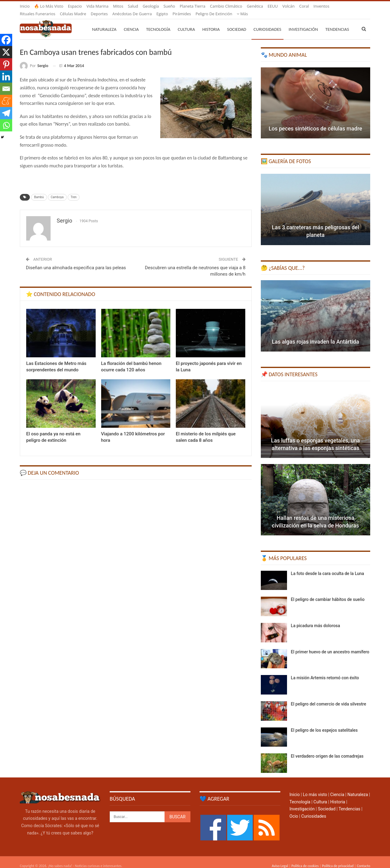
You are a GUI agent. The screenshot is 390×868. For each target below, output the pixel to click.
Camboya (57, 190)
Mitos (118, 6)
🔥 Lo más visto (49, 6)
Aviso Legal (280, 859)
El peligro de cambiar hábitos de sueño (328, 592)
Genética (255, 6)
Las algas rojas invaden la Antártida (315, 334)
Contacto (363, 859)
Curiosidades (267, 22)
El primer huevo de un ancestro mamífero (330, 645)
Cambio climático (226, 6)
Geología (151, 6)
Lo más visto (315, 787)
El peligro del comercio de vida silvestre (329, 697)
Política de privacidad (338, 859)
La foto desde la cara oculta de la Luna (328, 566)
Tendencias (349, 802)
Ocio (294, 809)
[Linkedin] (6, 77)
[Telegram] (6, 113)
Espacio (75, 6)
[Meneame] (6, 101)
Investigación (303, 22)
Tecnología (158, 22)
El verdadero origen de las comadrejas (327, 749)
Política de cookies (305, 859)
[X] (6, 52)
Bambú (39, 190)
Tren (74, 190)
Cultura (186, 22)
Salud (133, 6)
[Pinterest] (6, 64)
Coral (304, 6)
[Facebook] (6, 40)
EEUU (273, 6)
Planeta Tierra (193, 6)
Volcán (289, 6)
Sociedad (237, 22)
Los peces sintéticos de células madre (316, 121)
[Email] (6, 89)
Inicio (25, 6)
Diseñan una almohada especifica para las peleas (76, 260)
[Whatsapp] (6, 125)
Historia (211, 22)
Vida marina (97, 6)
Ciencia (131, 22)
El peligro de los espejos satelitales (324, 723)
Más (319, 6)
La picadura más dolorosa (316, 618)
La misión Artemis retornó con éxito (325, 670)
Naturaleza (104, 22)
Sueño (169, 6)
